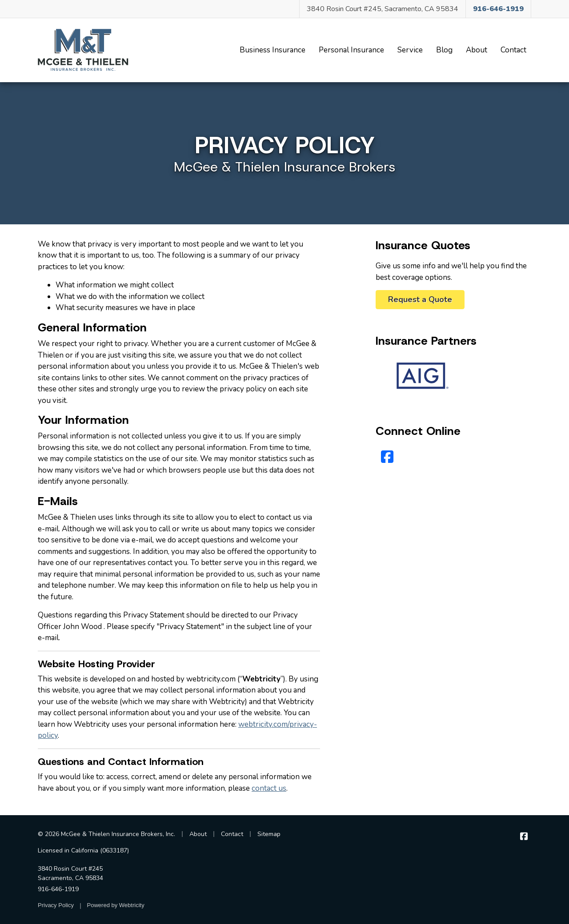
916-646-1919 (58, 889)
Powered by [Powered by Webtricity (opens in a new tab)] (116, 905)
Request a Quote (420, 299)
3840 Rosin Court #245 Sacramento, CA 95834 (70, 873)
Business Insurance (272, 50)
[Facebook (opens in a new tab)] (387, 457)
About (477, 50)
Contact (513, 50)
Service (410, 50)
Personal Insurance (351, 50)
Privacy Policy (56, 905)
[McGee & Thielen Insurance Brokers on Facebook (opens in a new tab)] (524, 836)
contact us (269, 788)
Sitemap (269, 834)
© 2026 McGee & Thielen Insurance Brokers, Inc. (106, 834)
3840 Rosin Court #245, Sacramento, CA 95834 (383, 9)
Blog (444, 50)
